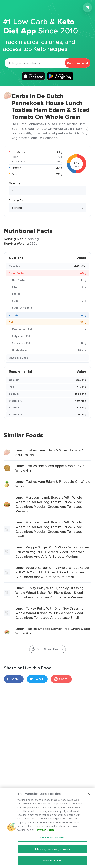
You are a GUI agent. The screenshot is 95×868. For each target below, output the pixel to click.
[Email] (35, 63)
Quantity (14, 183)
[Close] (89, 796)
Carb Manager (24, 8)
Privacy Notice (46, 832)
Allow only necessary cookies (52, 851)
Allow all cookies (52, 863)
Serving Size (17, 200)
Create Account (78, 63)
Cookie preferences (52, 840)
